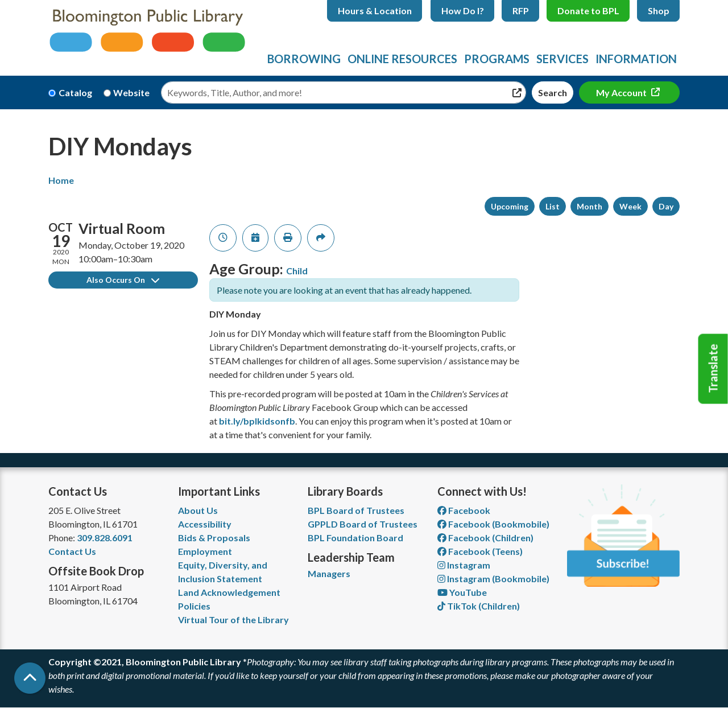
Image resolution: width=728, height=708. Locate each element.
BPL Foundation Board (355, 538)
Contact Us (72, 551)
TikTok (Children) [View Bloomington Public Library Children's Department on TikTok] (479, 606)
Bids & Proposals (214, 538)
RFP (521, 11)
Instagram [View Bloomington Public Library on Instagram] (464, 565)
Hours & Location (375, 11)
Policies (194, 606)
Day (666, 206)
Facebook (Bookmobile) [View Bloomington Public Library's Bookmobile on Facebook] (493, 524)
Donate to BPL (588, 11)
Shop (659, 11)
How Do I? (463, 11)
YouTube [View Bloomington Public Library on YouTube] (462, 592)
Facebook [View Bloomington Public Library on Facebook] (464, 510)
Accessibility (205, 524)
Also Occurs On (123, 280)
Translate (713, 369)
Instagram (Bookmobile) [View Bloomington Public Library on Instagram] (493, 579)
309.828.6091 (105, 538)
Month (590, 206)
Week (630, 206)
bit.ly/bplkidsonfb (257, 421)
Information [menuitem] (636, 59)
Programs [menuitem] (497, 59)
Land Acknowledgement (229, 592)
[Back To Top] (30, 678)
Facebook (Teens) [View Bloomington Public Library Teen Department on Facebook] (480, 551)
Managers (329, 573)
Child (297, 271)
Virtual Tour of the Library (233, 619)
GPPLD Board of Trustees (363, 524)
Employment (205, 551)
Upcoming (510, 206)
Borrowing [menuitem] (304, 59)
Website (131, 92)
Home (61, 180)
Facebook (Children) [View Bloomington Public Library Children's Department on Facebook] (485, 538)
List (553, 206)
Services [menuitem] (562, 59)
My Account (622, 92)
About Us (198, 510)
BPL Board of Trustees (356, 510)
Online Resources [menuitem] (402, 59)
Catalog (75, 92)
